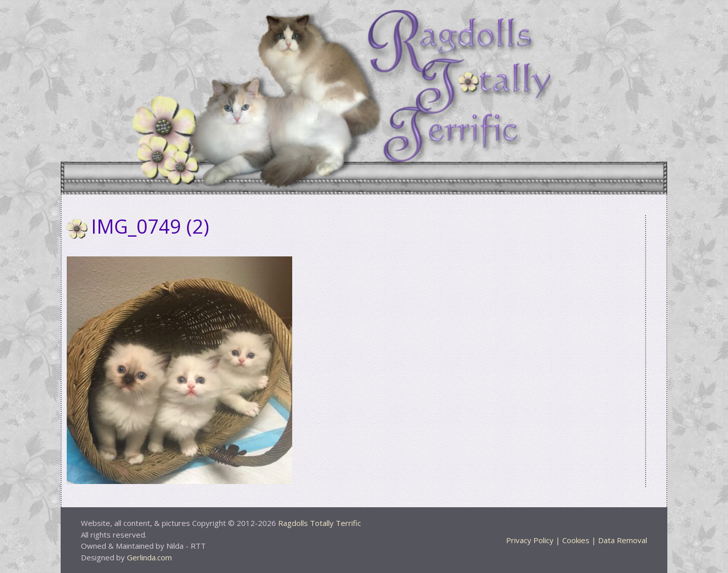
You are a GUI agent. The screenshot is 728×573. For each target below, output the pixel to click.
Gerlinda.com (149, 557)
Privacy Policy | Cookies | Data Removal (577, 540)
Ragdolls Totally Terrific (320, 523)
